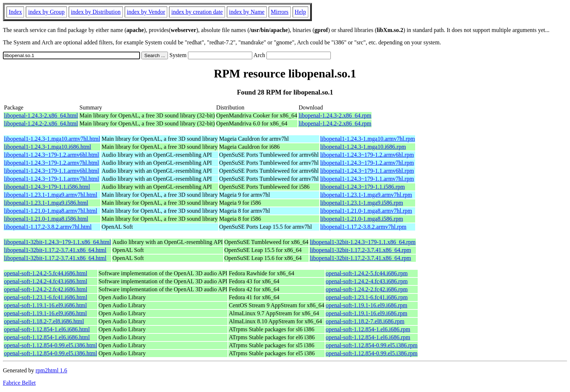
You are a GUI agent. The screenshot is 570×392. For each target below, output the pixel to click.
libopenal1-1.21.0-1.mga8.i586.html (46, 219)
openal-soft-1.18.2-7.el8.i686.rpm (365, 321)
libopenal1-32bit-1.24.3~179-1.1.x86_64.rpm (363, 242)
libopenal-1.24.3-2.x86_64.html (41, 115)
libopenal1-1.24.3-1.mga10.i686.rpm (363, 147)
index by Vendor (146, 12)
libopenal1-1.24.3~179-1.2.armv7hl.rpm (367, 163)
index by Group (46, 12)
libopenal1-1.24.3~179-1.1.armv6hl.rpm (367, 171)
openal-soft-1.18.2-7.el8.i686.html (44, 321)
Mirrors (280, 12)
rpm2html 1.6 (51, 370)
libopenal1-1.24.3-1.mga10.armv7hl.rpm (368, 139)
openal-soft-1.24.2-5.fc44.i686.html (46, 273)
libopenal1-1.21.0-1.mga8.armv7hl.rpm (366, 211)
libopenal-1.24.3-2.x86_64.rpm (335, 115)
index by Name (247, 12)
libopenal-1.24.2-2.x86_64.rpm (335, 123)
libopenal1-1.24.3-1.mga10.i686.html (48, 147)
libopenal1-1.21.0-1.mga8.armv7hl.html (51, 211)
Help (300, 12)
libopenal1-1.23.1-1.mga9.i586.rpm (362, 203)
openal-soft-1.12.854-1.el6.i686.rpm (368, 329)
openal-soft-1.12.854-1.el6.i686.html (47, 329)
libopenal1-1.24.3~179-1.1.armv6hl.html (52, 171)
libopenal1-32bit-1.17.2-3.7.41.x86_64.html (55, 250)
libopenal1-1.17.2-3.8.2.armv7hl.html (48, 227)
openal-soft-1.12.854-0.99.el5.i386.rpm (372, 345)
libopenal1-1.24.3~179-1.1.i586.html (47, 187)
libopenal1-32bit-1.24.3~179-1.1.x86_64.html (57, 242)
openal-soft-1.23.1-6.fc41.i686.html (46, 297)
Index (15, 12)
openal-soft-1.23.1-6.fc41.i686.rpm (367, 297)
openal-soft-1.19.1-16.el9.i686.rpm (366, 305)
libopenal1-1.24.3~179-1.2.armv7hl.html (52, 163)
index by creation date (197, 12)
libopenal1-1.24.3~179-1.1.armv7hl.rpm (367, 179)
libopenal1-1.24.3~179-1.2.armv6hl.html (52, 155)
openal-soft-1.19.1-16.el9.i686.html (45, 305)
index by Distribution (96, 12)
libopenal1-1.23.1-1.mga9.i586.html (46, 203)
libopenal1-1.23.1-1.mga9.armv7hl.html (51, 195)
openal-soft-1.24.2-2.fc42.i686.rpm (367, 289)
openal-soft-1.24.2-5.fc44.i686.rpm (367, 273)
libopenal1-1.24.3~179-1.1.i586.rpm (363, 187)
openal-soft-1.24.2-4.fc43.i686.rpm (367, 281)
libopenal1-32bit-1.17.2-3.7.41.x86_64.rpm (360, 250)
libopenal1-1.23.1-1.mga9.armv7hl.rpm (366, 195)
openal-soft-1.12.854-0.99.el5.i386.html (51, 345)
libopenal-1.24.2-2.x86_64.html (41, 123)
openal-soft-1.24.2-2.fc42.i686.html (46, 289)
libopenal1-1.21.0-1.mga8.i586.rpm (362, 219)
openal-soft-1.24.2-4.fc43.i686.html (46, 281)
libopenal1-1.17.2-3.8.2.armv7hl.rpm (363, 227)
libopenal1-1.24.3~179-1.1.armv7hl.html (52, 179)
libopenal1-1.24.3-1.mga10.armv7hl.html (52, 139)
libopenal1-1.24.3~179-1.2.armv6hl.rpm (367, 155)
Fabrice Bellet (19, 383)
